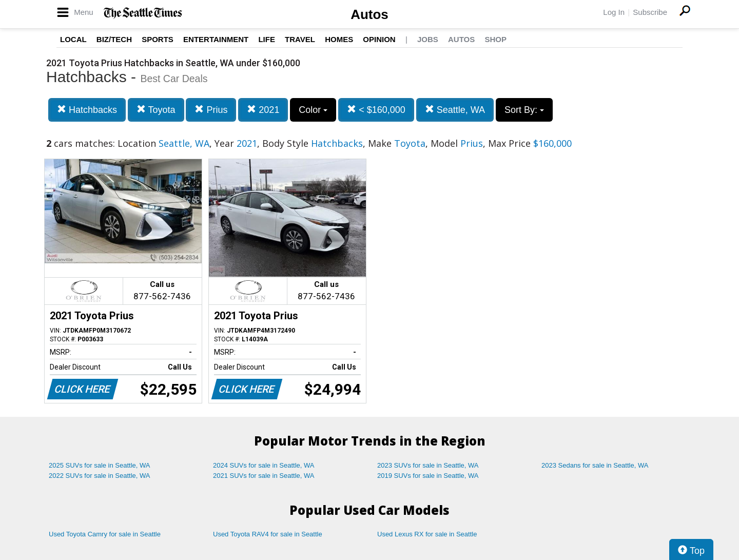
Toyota (156, 110)
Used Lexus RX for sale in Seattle (427, 534)
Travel (300, 39)
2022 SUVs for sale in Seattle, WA (100, 476)
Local (73, 39)
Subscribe (650, 12)
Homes (339, 39)
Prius (211, 110)
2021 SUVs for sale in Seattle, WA (264, 476)
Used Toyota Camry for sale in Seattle (105, 534)
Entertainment (216, 39)
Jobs (428, 39)
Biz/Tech (114, 39)
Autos (369, 14)
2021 (263, 110)
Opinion (379, 39)
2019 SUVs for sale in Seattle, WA (428, 476)
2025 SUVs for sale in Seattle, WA (100, 465)
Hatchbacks (87, 110)
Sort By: (524, 110)
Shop (495, 39)
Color (313, 110)
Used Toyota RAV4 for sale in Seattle (268, 534)
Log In (614, 12)
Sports (158, 39)
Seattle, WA (455, 110)
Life (267, 39)
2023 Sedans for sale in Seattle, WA (595, 465)
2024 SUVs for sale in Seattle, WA (264, 465)
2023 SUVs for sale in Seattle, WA (428, 465)
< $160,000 (376, 110)
